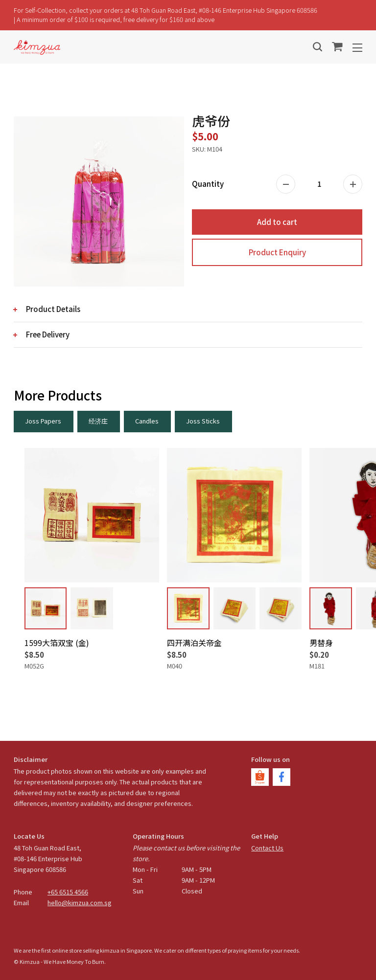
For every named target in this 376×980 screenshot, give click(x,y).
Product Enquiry (277, 252)
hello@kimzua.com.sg (80, 902)
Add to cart (277, 222)
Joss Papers (43, 421)
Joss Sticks (203, 421)
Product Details (53, 309)
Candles (147, 421)
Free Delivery (48, 334)
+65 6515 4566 (68, 892)
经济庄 (98, 421)
